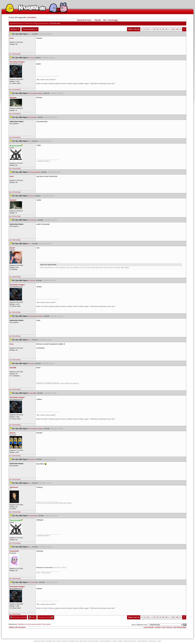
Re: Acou (31, 58)
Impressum (153, 641)
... (151, 29)
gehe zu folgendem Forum (140, 625)
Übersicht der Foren (84, 20)
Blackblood (21, 624)
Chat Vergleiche (143, 641)
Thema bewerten (30, 29)
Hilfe (105, 20)
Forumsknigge (113, 20)
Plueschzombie (46, 624)
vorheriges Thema (18, 617)
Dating (120, 641)
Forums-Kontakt (149, 627)
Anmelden (32, 17)
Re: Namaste (32, 117)
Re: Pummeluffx (33, 582)
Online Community (130, 641)
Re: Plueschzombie (34, 172)
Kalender (98, 20)
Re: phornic (31, 459)
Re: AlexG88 (32, 393)
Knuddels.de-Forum (16, 23)
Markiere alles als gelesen (17, 627)
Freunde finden (93, 641)
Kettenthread (44, 23)
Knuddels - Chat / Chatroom (164, 627)
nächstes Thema (46, 617)
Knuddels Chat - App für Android (57, 641)
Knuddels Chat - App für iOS (78, 641)
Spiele (115, 641)
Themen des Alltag (31, 23)
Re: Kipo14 (31, 281)
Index (32, 617)
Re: (29, 34)
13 (173, 29)
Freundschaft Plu (105, 641)
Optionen (15, 29)
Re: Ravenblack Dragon (35, 93)
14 (177, 29)
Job (159, 641)
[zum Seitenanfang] (15, 54)
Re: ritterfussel (32, 516)
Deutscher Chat (39, 641)
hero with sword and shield (33, 624)
